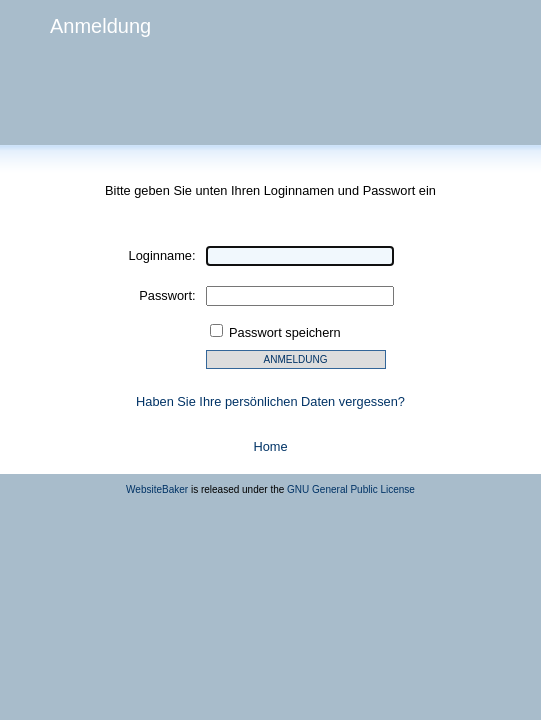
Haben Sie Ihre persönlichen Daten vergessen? (270, 401)
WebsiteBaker (157, 489)
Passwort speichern (285, 332)
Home (270, 446)
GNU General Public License (351, 489)
